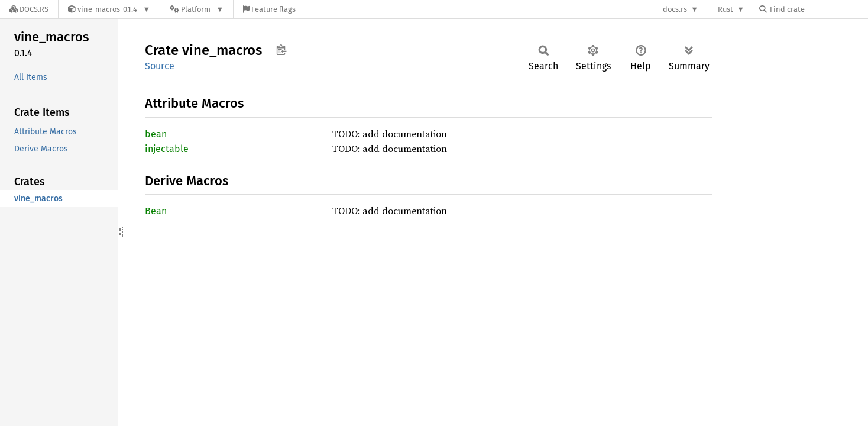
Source (160, 66)
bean (156, 134)
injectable (167, 149)
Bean (156, 211)
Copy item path (281, 50)
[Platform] (197, 9)
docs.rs (675, 9)
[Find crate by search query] (818, 9)
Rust (726, 9)
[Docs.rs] (29, 9)
